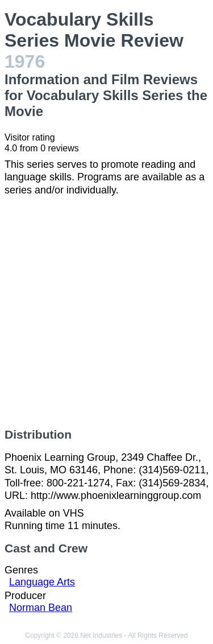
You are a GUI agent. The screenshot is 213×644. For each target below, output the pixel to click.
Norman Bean (41, 608)
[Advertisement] (106, 312)
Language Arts (42, 582)
